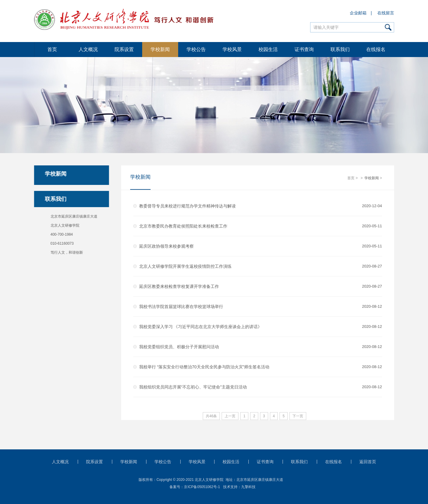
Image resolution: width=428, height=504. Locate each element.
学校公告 (196, 49)
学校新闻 (160, 49)
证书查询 (304, 49)
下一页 (298, 416)
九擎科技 (248, 487)
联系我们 (340, 49)
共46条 (211, 416)
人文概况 (88, 49)
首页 (52, 49)
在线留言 (386, 13)
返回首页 (368, 462)
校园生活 (268, 49)
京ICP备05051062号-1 (202, 487)
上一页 (230, 416)
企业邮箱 (358, 13)
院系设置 (124, 49)
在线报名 (376, 49)
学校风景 (232, 49)
